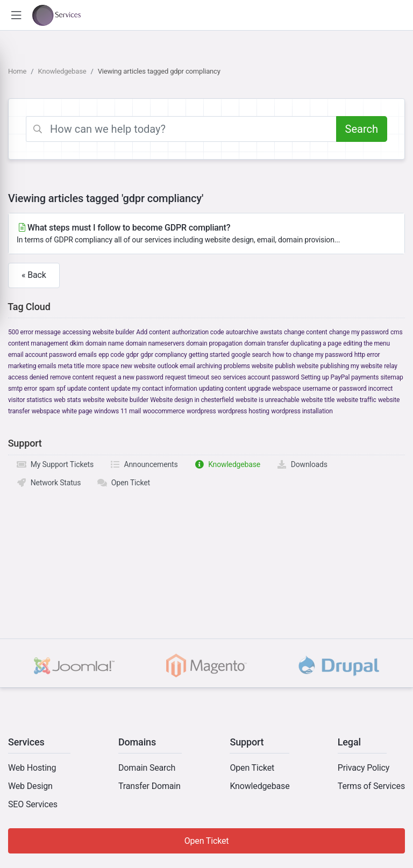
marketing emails (32, 366)
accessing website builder (98, 332)
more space (102, 366)
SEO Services (33, 804)
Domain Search (147, 768)
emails (87, 355)
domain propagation (214, 343)
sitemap (392, 377)
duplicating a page (316, 343)
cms (397, 332)
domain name (105, 343)
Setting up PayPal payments (340, 377)
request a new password (129, 377)
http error (367, 355)
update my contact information (154, 389)
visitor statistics (30, 400)
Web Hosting (32, 768)
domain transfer (266, 343)
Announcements (144, 464)
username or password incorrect (348, 389)
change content (305, 332)
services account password (261, 377)
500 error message (34, 332)
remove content (72, 377)
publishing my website (351, 366)
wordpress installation (302, 411)
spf (61, 389)
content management (38, 343)
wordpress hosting (244, 411)
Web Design (30, 786)
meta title (71, 366)
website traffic (357, 400)
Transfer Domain (149, 786)
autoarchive (242, 332)
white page (77, 411)
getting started (209, 355)
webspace (46, 411)
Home (17, 71)
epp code (111, 355)
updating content (223, 389)
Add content (153, 332)
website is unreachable (268, 400)
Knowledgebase (62, 71)
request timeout (187, 377)
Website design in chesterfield (192, 400)
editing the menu (366, 343)
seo (216, 377)
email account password (42, 355)
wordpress (201, 411)
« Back (34, 275)
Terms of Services (371, 786)
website (94, 400)
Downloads (302, 464)
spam (47, 389)
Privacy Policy (364, 768)
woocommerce (163, 411)
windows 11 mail (118, 411)
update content (88, 389)
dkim (77, 343)
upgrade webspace (274, 389)
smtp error (23, 389)
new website (138, 366)
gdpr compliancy (163, 355)
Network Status (48, 483)
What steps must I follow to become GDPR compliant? (206, 234)
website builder (127, 400)
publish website (297, 366)
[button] (16, 15)
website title (318, 400)
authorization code (198, 332)
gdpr (132, 355)
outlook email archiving (190, 366)
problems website (248, 366)
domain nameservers (155, 343)
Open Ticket (123, 483)
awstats (271, 332)
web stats (67, 400)
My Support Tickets (55, 464)
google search (251, 355)
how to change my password (313, 355)
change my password (359, 332)
